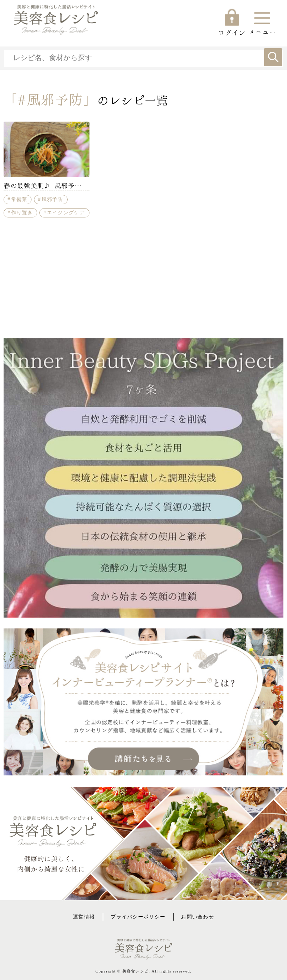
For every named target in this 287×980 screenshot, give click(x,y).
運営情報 (84, 917)
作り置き (22, 212)
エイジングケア (66, 212)
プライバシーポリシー (138, 917)
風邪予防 (52, 199)
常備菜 (19, 199)
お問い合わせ (198, 917)
